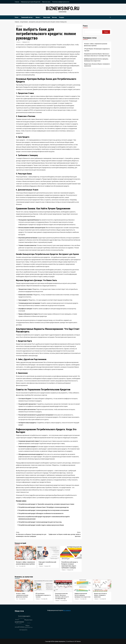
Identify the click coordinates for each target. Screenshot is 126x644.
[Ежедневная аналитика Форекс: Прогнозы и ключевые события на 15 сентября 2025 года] (63, 586)
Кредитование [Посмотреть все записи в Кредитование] (19, 26)
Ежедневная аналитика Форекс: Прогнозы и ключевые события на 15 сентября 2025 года (97, 55)
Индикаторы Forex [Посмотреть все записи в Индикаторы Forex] (98, 590)
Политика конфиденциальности (61, 2)
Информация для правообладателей (31, 2)
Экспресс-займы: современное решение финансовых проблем (96, 45)
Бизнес (38, 17)
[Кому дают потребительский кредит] (48, 553)
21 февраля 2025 (47, 566)
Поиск (85, 26)
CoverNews (70, 641)
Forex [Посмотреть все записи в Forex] (37, 590)
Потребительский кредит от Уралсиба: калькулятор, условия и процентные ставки (46, 504)
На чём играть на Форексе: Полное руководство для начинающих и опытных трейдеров (32, 534)
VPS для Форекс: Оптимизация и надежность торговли (97, 50)
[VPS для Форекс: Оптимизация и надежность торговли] (43, 586)
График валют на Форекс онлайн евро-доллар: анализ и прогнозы (64, 534)
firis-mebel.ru (67, 610)
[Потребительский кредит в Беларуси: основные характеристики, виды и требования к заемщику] (71, 553)
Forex (17, 17)
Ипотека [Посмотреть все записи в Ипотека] (77, 590)
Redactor (19, 42)
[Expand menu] (19, 17)
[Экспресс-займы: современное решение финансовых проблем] (26, 553)
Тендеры (61, 17)
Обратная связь (46, 2)
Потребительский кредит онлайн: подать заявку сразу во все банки (41, 525)
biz (17, 566)
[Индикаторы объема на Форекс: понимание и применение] (102, 586)
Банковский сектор (28, 17)
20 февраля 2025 (26, 42)
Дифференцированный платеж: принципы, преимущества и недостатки (96, 60)
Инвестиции (47, 17)
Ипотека (54, 17)
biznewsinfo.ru (63, 8)
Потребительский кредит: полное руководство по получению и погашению (44, 510)
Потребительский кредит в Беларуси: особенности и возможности (41, 513)
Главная (17, 2)
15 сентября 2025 (44, 599)
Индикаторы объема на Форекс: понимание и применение (97, 65)
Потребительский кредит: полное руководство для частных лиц (40, 522)
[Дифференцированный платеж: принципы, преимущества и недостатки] (83, 586)
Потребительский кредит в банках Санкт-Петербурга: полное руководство (44, 507)
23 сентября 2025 (22, 566)
